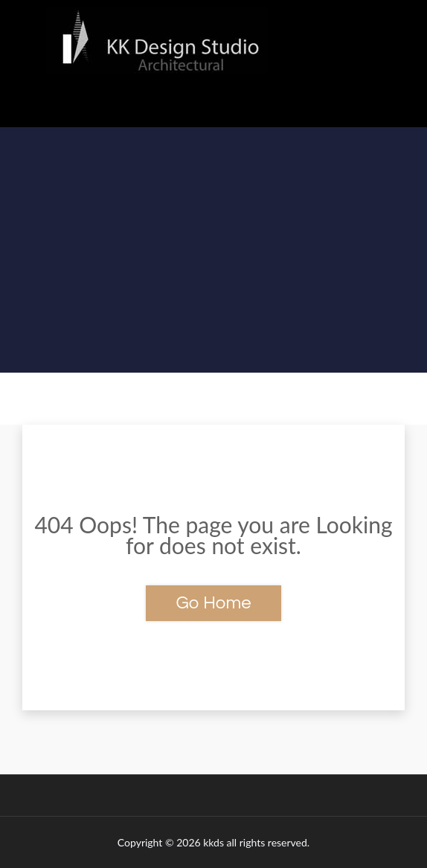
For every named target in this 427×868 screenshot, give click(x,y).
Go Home (213, 603)
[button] (213, 105)
